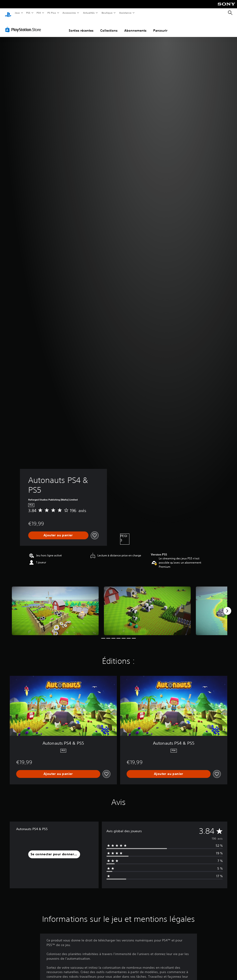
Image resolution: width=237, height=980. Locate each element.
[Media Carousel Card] (55, 606)
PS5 (28, 13)
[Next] (227, 607)
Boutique (107, 13)
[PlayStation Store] (24, 25)
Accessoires (69, 13)
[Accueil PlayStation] (8, 13)
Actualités (89, 13)
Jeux (17, 13)
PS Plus (52, 13)
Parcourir (160, 26)
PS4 (39, 13)
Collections (109, 26)
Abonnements (135, 26)
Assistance (125, 13)
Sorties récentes (81, 26)
